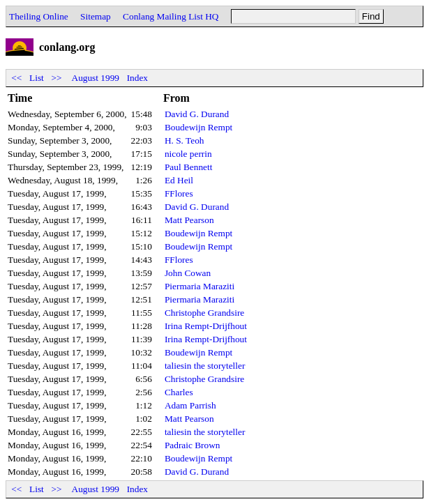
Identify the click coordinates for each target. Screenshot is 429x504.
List (37, 78)
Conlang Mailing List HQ (171, 16)
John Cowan (188, 273)
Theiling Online (39, 16)
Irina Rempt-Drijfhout (206, 326)
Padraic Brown (193, 445)
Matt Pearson (189, 220)
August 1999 (96, 78)
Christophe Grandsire (204, 313)
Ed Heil (179, 180)
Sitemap (96, 16)
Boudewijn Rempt (198, 127)
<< (17, 78)
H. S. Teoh (185, 140)
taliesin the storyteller (205, 366)
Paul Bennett (188, 167)
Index (137, 78)
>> (57, 78)
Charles (179, 392)
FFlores (179, 193)
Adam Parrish (190, 405)
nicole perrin (188, 154)
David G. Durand (197, 114)
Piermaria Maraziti (200, 286)
